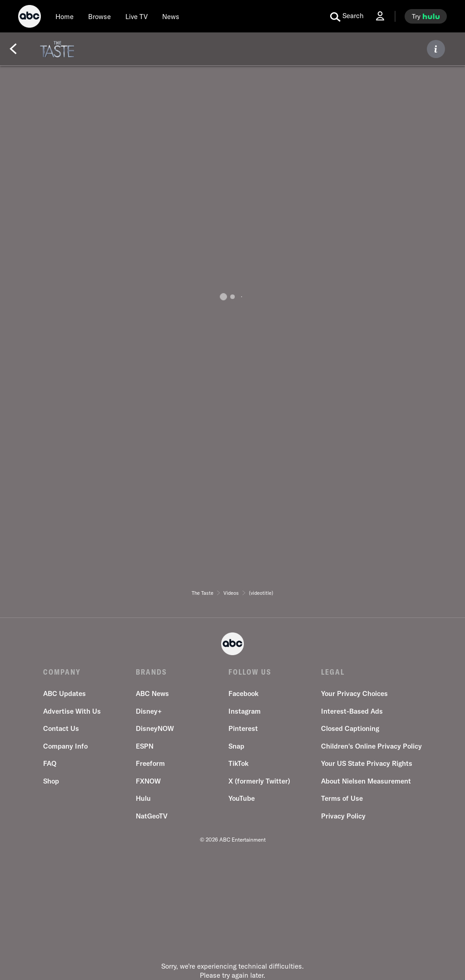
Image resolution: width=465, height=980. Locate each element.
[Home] (64, 16)
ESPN (145, 746)
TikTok (238, 763)
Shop (51, 781)
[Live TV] (136, 16)
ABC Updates (64, 693)
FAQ (50, 763)
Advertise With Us (72, 711)
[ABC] (30, 18)
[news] (171, 16)
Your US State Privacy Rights (367, 763)
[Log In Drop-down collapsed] (380, 16)
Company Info (65, 746)
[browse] (99, 16)
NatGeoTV (152, 816)
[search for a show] (347, 16)
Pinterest (243, 728)
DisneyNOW (155, 728)
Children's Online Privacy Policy (371, 746)
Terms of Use (342, 798)
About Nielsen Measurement (366, 781)
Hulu (143, 798)
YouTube (242, 798)
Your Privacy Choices (354, 693)
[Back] (13, 49)
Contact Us (61, 728)
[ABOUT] (436, 49)
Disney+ (149, 711)
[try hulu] (426, 16)
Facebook (243, 693)
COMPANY (62, 672)
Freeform (150, 763)
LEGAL (333, 672)
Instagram (245, 711)
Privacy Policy (343, 816)
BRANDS (151, 672)
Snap (236, 746)
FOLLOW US (250, 672)
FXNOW (148, 781)
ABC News (152, 693)
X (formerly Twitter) (259, 781)
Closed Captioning (350, 728)
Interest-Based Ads (352, 711)
